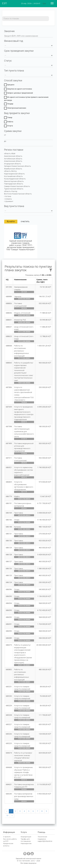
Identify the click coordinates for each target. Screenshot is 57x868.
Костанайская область (13, 176)
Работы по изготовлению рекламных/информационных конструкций (21, 351)
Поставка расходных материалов (23, 505)
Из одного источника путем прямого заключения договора (26, 99)
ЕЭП (4, 3)
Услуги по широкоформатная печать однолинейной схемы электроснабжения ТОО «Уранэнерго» (24, 394)
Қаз (44, 3)
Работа (9, 122)
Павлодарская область (14, 184)
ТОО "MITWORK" (24, 861)
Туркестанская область (14, 189)
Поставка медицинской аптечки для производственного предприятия (24, 447)
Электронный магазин (15, 108)
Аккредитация (26, 837)
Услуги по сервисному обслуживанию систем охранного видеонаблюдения (23, 471)
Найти (11, 222)
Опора (17, 520)
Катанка (17, 527)
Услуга (8, 126)
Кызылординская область (15, 179)
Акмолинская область (13, 156)
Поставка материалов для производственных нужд (24, 796)
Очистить (25, 222)
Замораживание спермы (21, 288)
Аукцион (9, 85)
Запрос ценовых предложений (19, 93)
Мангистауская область (14, 181)
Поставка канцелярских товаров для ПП (24, 786)
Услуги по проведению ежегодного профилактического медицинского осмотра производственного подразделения (24, 413)
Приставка (18, 513)
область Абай (10, 153)
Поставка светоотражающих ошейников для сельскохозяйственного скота (24, 431)
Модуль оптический (22, 313)
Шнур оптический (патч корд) (24, 328)
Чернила (18, 296)
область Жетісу (10, 171)
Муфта (17, 496)
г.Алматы (8, 199)
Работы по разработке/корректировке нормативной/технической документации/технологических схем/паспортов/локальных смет (24, 372)
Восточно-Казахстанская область (18, 194)
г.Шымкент (9, 201)
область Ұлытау (11, 191)
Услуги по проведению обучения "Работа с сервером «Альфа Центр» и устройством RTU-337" (23, 772)
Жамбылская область (13, 169)
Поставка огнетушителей (20, 305)
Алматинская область (13, 161)
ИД (7, 280)
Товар (8, 118)
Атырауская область (13, 164)
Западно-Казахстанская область (17, 166)
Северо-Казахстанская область (17, 186)
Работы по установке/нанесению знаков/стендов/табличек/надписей (23, 757)
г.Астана (8, 196)
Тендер (9, 104)
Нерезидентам (26, 843)
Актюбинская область (13, 159)
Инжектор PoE (20, 320)
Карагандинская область (14, 174)
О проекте (7, 837)
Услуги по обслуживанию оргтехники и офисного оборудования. (24, 486)
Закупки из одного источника (18, 89)
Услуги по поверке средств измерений (22, 688)
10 (7, 815)
